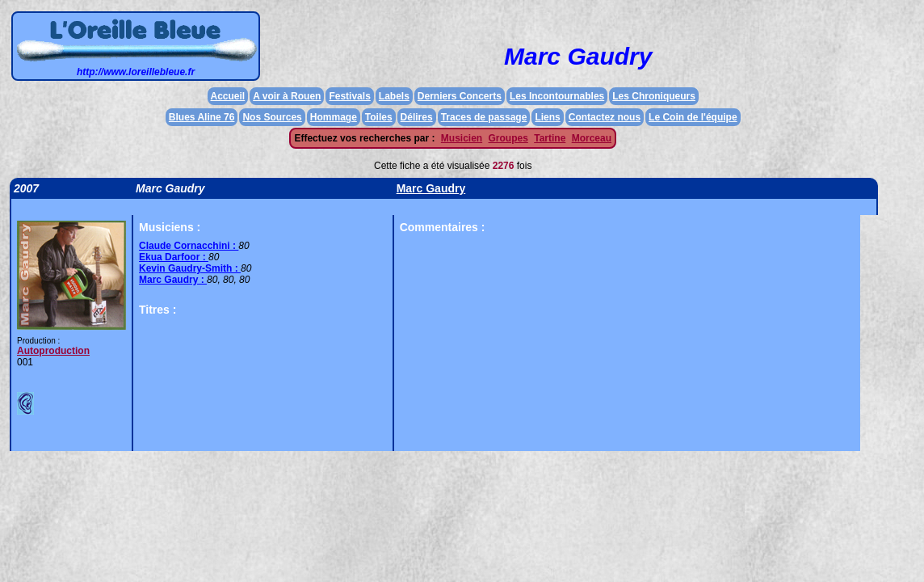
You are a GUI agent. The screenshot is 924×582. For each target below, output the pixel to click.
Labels (394, 96)
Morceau (592, 138)
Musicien (462, 138)
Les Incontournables (557, 96)
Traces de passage (484, 117)
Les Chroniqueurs (654, 96)
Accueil (228, 96)
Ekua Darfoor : (174, 257)
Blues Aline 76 (202, 117)
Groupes (508, 138)
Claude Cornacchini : (189, 246)
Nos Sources (272, 117)
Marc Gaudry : (173, 280)
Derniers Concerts (460, 96)
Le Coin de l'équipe (693, 117)
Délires (417, 117)
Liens (547, 117)
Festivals (349, 96)
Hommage (334, 117)
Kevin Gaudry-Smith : (190, 268)
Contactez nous (605, 117)
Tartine (550, 138)
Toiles (379, 117)
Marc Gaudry (431, 188)
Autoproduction (53, 351)
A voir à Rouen (287, 96)
